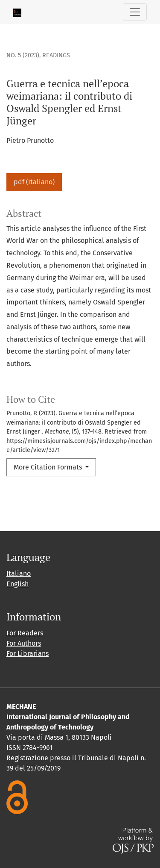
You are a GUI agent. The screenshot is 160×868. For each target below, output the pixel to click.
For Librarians (28, 654)
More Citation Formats (49, 467)
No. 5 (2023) (23, 55)
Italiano (19, 574)
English (17, 584)
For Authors (24, 643)
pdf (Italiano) (34, 182)
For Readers (25, 633)
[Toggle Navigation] (135, 12)
